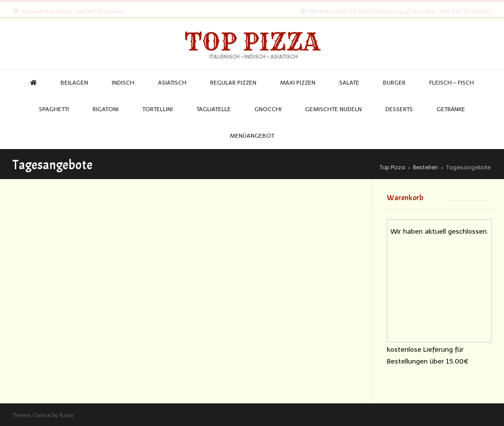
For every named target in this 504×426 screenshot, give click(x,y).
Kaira (66, 415)
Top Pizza (252, 42)
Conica (42, 415)
